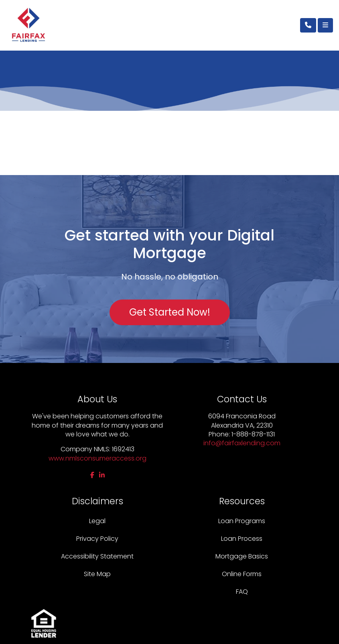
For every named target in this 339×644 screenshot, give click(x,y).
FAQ (242, 592)
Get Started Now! (170, 312)
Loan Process (242, 539)
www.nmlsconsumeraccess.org (97, 458)
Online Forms (242, 574)
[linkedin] (102, 475)
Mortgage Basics (242, 556)
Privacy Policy (97, 539)
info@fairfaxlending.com (242, 443)
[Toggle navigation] (325, 25)
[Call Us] (308, 25)
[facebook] (92, 475)
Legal (97, 521)
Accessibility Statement (97, 556)
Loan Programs (242, 521)
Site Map (97, 574)
